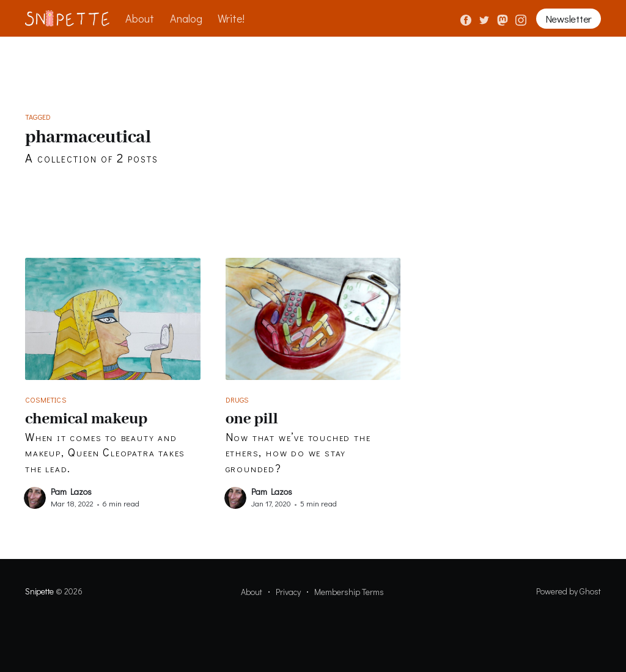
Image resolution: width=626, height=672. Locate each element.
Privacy (288, 592)
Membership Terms (349, 592)
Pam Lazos (71, 491)
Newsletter (569, 19)
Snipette (39, 591)
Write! (231, 18)
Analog (186, 18)
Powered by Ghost (569, 591)
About (140, 18)
